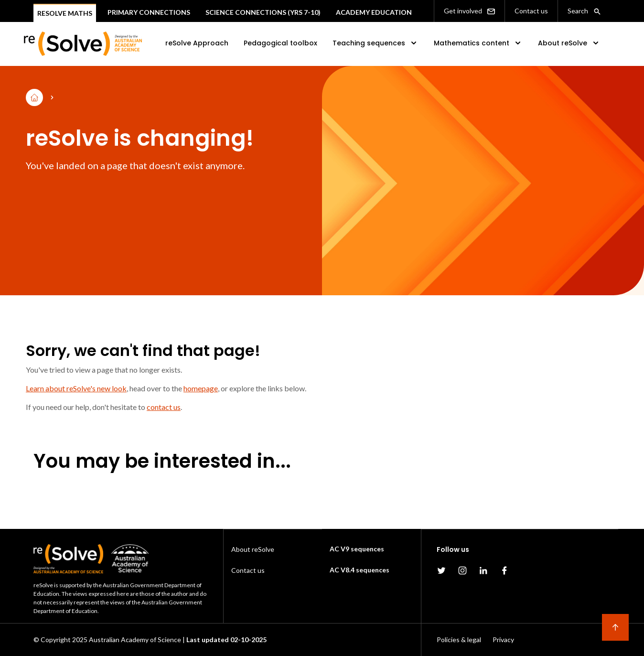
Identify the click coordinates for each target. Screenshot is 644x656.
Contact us (531, 11)
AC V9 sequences (357, 549)
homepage (201, 388)
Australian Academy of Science (135, 640)
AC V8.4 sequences (360, 570)
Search (584, 11)
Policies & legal (459, 640)
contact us (164, 407)
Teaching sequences (376, 43)
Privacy (503, 640)
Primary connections (149, 12)
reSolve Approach (197, 43)
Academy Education (374, 12)
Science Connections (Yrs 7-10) (263, 12)
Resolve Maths (65, 13)
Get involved (469, 11)
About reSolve (569, 43)
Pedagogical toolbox (280, 43)
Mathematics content (478, 43)
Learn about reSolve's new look (76, 388)
